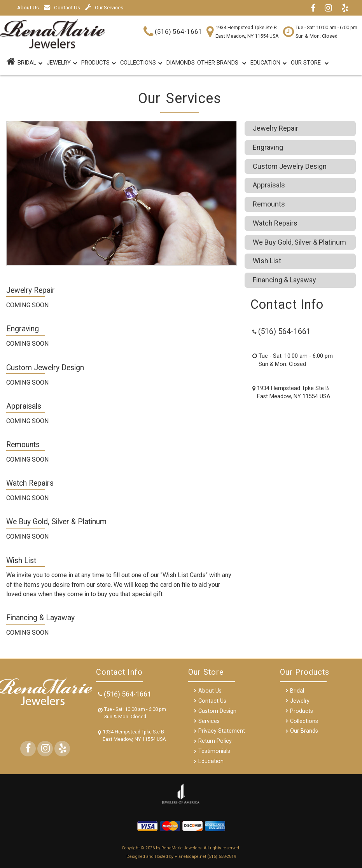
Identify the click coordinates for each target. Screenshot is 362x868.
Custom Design (217, 711)
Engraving (268, 147)
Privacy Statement (222, 731)
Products (99, 63)
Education (268, 63)
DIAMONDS (181, 63)
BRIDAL (30, 63)
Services (209, 721)
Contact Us (62, 7)
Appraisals (269, 185)
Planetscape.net (190, 857)
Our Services (104, 7)
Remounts (269, 204)
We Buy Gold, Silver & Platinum (299, 242)
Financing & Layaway (284, 280)
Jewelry (62, 63)
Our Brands (304, 731)
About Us (28, 7)
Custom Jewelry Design (290, 166)
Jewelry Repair (275, 128)
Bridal (297, 691)
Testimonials (214, 751)
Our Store (310, 63)
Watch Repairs (275, 223)
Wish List (267, 261)
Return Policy (215, 741)
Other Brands (222, 63)
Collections (141, 63)
